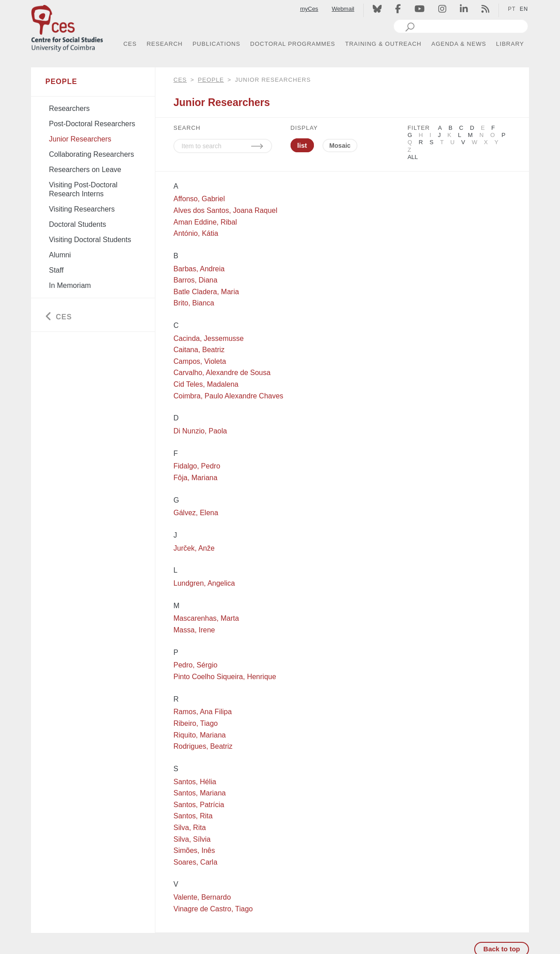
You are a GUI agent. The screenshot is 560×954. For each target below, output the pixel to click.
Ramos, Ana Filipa (203, 712)
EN (524, 9)
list (302, 145)
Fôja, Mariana (195, 478)
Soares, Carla (195, 862)
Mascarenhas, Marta (206, 618)
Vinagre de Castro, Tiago (213, 909)
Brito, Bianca (194, 303)
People (211, 80)
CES (180, 80)
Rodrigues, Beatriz (203, 746)
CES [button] (130, 44)
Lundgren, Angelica (204, 583)
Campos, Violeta (200, 361)
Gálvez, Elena (196, 513)
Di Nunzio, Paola (200, 431)
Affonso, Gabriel (199, 199)
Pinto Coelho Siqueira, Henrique (225, 677)
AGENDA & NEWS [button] (459, 44)
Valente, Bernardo (202, 897)
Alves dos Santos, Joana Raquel (225, 210)
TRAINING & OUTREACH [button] (384, 44)
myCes (309, 9)
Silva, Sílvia (192, 839)
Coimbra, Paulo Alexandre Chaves (228, 396)
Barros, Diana (195, 280)
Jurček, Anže (194, 548)
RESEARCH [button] (164, 44)
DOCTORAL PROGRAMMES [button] (293, 44)
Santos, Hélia (195, 782)
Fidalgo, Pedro (197, 466)
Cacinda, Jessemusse (209, 338)
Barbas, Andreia (199, 269)
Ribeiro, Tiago (196, 723)
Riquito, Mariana (200, 735)
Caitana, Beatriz (199, 350)
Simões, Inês (194, 850)
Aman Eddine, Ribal (205, 222)
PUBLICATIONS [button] (216, 44)
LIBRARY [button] (510, 44)
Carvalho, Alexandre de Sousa (222, 373)
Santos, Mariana (200, 793)
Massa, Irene (194, 630)
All (412, 157)
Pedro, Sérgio (195, 665)
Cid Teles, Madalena (206, 384)
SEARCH (187, 128)
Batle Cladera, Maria (206, 292)
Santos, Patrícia (199, 805)
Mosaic (340, 146)
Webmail (343, 9)
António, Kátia (196, 233)
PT (512, 9)
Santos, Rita (193, 816)
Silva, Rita (190, 828)
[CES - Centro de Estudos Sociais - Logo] (67, 26)
